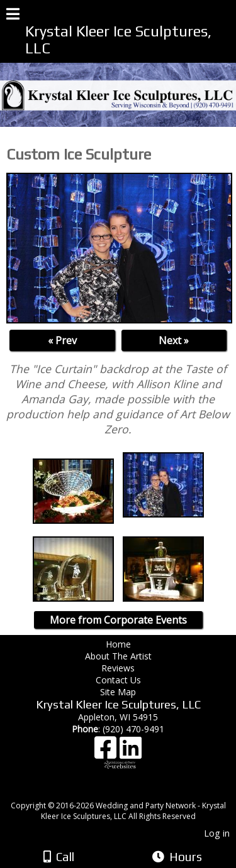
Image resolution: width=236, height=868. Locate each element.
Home (118, 644)
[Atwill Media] (129, 792)
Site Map (118, 692)
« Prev (62, 340)
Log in (217, 833)
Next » (174, 340)
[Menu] (13, 16)
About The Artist (121, 656)
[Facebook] (107, 752)
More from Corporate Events (118, 620)
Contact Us (118, 680)
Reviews (118, 668)
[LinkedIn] (131, 752)
